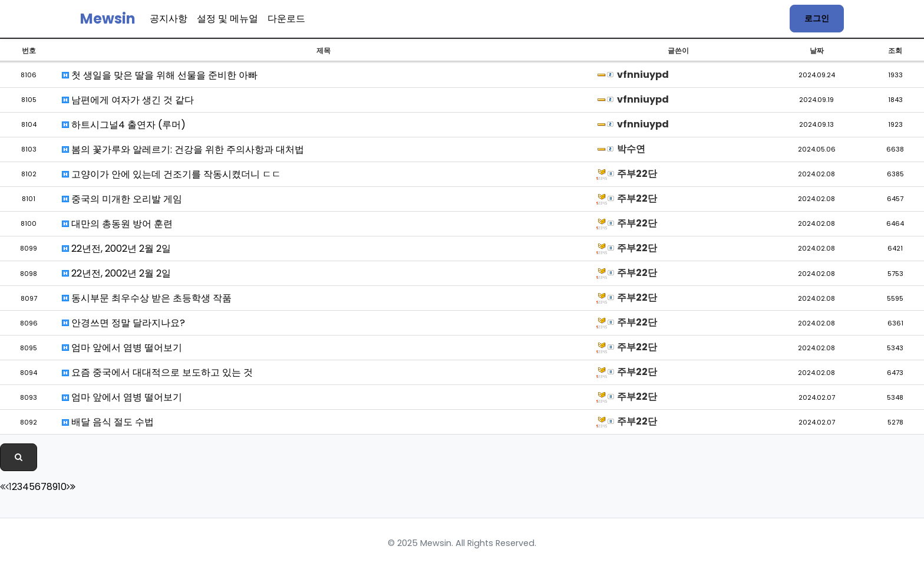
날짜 (817, 50)
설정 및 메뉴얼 (227, 19)
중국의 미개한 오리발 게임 (122, 199)
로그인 (817, 18)
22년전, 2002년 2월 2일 (116, 249)
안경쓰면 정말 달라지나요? (123, 323)
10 (62, 487)
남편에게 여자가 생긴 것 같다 (128, 100)
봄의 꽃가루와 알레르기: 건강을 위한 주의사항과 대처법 (183, 149)
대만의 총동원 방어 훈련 (117, 224)
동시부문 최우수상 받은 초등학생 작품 (147, 298)
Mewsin (108, 19)
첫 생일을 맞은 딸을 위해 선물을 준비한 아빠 (160, 75)
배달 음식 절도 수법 (108, 422)
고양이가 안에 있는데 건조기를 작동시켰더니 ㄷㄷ (171, 174)
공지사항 (169, 19)
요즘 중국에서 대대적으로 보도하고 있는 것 (157, 372)
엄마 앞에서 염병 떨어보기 (122, 348)
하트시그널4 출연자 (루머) (124, 125)
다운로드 (286, 19)
